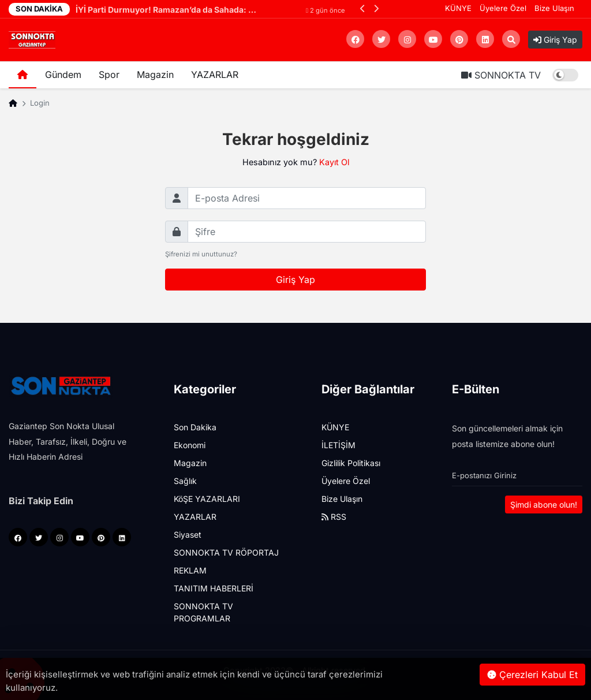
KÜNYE (458, 8)
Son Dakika (195, 427)
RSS (334, 517)
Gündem (63, 75)
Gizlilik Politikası (351, 463)
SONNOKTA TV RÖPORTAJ (226, 552)
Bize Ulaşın (554, 8)
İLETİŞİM (338, 445)
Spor (109, 75)
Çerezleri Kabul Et (532, 675)
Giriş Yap (555, 40)
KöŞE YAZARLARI (207, 499)
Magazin (155, 75)
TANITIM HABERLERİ (214, 588)
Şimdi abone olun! (544, 504)
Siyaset (188, 535)
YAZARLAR (215, 75)
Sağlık (185, 481)
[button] (363, 8)
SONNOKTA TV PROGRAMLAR (203, 612)
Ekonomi (190, 445)
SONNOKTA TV (501, 75)
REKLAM (190, 570)
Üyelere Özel (503, 8)
